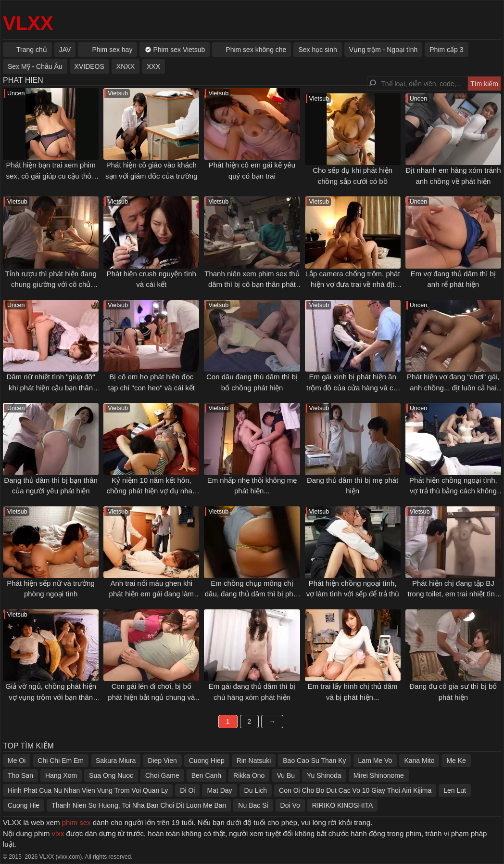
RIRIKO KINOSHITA (343, 805)
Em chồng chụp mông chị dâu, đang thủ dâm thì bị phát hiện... (252, 594)
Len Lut (455, 790)
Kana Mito (419, 761)
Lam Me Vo (375, 761)
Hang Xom (61, 775)
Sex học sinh (317, 50)
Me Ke (456, 761)
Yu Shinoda (324, 775)
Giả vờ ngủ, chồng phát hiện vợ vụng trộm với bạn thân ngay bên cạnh (51, 697)
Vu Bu (286, 775)
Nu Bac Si (253, 805)
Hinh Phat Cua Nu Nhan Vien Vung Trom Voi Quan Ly (88, 790)
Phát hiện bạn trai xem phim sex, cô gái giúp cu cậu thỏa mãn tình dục (50, 176)
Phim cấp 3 (446, 50)
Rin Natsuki (254, 761)
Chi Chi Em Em (61, 761)
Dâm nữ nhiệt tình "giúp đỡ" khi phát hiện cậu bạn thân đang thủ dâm (50, 387)
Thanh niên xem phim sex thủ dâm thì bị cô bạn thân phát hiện (252, 284)
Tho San (20, 775)
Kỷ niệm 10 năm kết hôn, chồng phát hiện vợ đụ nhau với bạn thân (151, 491)
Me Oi (17, 761)
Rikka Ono (249, 775)
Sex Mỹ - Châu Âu (35, 66)
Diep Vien (162, 761)
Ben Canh (206, 775)
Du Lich (256, 790)
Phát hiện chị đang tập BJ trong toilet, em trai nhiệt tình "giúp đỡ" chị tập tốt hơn (453, 594)
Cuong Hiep (207, 761)
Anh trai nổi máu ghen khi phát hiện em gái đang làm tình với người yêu (151, 594)
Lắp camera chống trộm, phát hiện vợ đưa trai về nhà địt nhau (353, 284)
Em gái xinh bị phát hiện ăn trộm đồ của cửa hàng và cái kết (353, 387)
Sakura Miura (116, 761)
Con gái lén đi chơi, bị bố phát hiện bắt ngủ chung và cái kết (151, 697)
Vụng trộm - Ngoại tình (384, 50)
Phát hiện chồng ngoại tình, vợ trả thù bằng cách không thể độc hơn (453, 491)
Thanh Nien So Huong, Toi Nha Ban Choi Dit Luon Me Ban (139, 805)
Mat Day (219, 790)
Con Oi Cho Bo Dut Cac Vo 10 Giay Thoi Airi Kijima (355, 790)
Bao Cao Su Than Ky (314, 761)
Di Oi (187, 790)
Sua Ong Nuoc (111, 775)
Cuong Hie (24, 805)
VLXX (28, 23)
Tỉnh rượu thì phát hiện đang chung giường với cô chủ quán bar (50, 284)
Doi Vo (290, 805)
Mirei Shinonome (379, 775)
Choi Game (162, 775)
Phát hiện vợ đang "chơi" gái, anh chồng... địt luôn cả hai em (453, 387)
